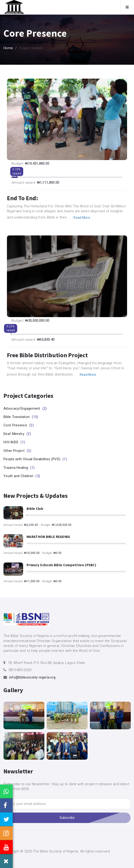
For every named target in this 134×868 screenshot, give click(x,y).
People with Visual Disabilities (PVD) (35, 459)
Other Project (17, 451)
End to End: (23, 198)
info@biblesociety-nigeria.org (32, 677)
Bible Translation (21, 417)
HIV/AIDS (14, 442)
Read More (82, 218)
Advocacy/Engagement (25, 408)
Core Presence (19, 425)
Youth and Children (22, 476)
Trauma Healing (19, 468)
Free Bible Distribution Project (47, 355)
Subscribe (67, 818)
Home (8, 48)
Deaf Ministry (17, 434)
